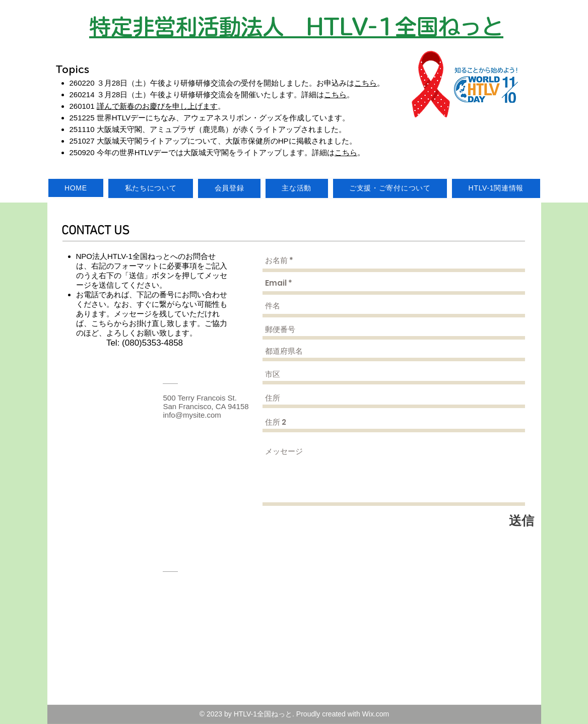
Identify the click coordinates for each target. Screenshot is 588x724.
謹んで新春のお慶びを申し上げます (157, 106)
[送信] (521, 521)
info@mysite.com (192, 415)
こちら (366, 83)
